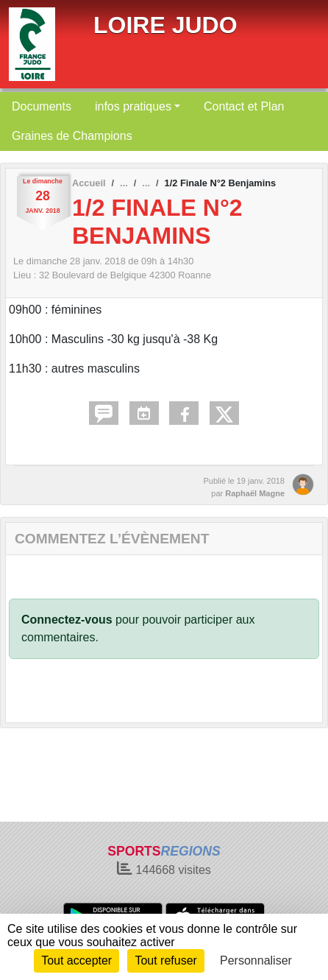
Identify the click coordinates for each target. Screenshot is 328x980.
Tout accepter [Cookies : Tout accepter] (76, 960)
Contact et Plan (244, 106)
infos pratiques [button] (133, 106)
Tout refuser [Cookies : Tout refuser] (165, 960)
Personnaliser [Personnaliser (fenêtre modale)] (256, 960)
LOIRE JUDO (165, 25)
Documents (42, 106)
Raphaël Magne (255, 493)
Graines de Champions (72, 136)
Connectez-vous (67, 620)
